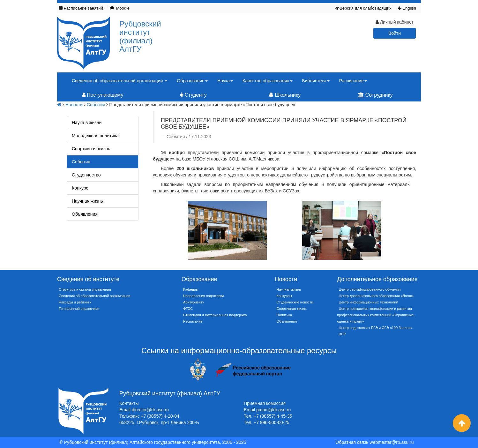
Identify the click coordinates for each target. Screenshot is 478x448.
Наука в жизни (87, 123)
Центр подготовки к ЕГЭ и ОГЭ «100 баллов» (376, 328)
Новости (74, 105)
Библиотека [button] (316, 81)
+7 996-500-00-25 (272, 422)
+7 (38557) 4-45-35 (273, 416)
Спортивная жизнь (91, 149)
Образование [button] (192, 81)
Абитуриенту (194, 302)
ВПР (343, 334)
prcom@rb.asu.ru (273, 410)
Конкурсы (284, 296)
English (407, 8)
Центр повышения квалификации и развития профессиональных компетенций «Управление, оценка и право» (376, 315)
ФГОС (188, 309)
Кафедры (191, 289)
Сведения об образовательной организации (94, 296)
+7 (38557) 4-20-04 (160, 416)
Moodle (119, 8)
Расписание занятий (81, 8)
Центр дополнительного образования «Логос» (376, 296)
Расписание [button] (353, 81)
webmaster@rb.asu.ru (392, 442)
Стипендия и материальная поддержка (215, 315)
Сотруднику (375, 95)
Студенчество (86, 175)
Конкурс (80, 188)
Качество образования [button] (268, 81)
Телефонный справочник (79, 309)
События (96, 105)
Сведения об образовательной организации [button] (119, 81)
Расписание (193, 321)
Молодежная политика (95, 136)
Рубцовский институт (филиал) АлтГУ (140, 36)
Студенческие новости (295, 302)
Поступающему (103, 95)
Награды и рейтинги (75, 302)
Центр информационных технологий (369, 302)
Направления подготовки (203, 296)
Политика (284, 315)
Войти (395, 33)
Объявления (85, 214)
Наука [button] (225, 81)
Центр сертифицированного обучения (370, 289)
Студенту (194, 95)
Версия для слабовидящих (363, 8)
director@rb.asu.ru (150, 410)
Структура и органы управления (85, 289)
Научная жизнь (87, 201)
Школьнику (284, 95)
